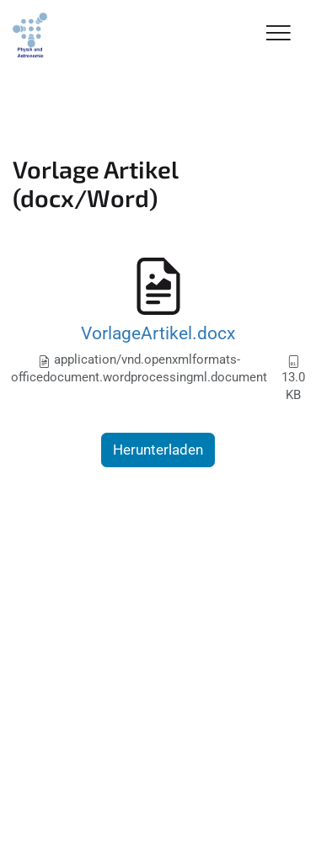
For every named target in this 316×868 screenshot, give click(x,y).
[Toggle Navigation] (279, 34)
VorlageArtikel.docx (158, 333)
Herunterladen (158, 450)
